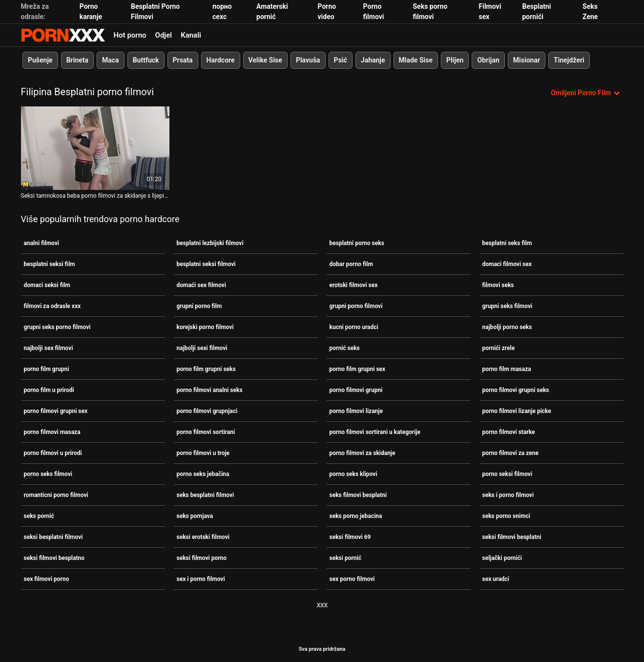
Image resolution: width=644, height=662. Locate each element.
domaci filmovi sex (507, 264)
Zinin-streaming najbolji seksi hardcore (63, 35)
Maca (111, 60)
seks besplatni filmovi (206, 495)
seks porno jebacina (356, 516)
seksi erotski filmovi (203, 537)
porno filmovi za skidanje (363, 453)
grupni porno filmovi (356, 306)
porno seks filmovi (48, 474)
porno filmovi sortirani (206, 432)
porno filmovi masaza (52, 432)
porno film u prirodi (49, 390)
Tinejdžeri (569, 60)
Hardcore (220, 60)
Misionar (526, 60)
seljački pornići (502, 558)
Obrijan (488, 60)
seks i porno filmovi (508, 495)
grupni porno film (199, 306)
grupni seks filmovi (508, 306)
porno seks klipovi (353, 474)
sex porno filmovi (352, 579)
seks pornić (39, 516)
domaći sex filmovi (201, 285)
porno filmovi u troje (203, 453)
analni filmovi (42, 243)
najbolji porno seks (507, 327)
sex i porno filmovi (201, 579)
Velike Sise (265, 60)
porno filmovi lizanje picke (517, 411)
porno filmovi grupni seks (516, 390)
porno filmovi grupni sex (56, 411)
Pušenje (40, 60)
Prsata (182, 60)
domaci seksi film (47, 285)
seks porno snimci (507, 516)
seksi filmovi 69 (350, 537)
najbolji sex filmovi (49, 348)
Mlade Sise (415, 60)
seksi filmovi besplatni (512, 537)
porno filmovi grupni (356, 390)
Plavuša (308, 60)
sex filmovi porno (47, 579)
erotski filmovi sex (354, 285)
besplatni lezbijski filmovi (210, 243)
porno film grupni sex (358, 369)
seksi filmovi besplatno (54, 558)
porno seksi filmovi (508, 474)
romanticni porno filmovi (56, 495)
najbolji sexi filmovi (202, 348)
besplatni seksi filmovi (206, 264)
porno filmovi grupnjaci (207, 411)
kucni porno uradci (354, 327)
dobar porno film (351, 264)
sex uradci (496, 579)
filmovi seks (498, 285)
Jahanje (373, 60)
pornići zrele (499, 348)
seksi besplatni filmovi (53, 537)
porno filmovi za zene (510, 453)
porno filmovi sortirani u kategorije (375, 432)
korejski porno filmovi (205, 327)
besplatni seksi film (50, 264)
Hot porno (130, 35)
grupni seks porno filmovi (57, 327)
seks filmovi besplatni (358, 495)
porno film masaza (507, 369)
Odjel (164, 35)
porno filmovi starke (509, 432)
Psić (340, 60)
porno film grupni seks (206, 369)
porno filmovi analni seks (210, 390)
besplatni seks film (507, 243)
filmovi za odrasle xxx (52, 306)
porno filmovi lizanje (356, 411)
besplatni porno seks (357, 243)
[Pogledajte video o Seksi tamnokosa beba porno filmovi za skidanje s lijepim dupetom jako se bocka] (95, 148)
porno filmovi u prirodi (53, 453)
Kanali (191, 35)
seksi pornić (345, 558)
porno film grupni (47, 369)
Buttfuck (145, 60)
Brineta (77, 60)
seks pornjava (195, 516)
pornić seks (345, 348)
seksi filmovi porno (202, 558)
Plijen (455, 60)
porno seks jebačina (203, 474)
